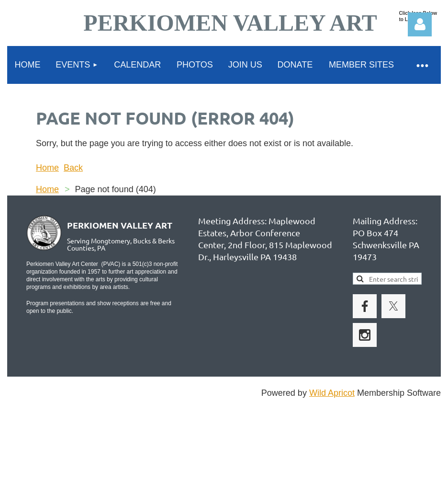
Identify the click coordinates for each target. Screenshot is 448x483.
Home (47, 168)
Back (73, 168)
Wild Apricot (332, 393)
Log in (420, 24)
